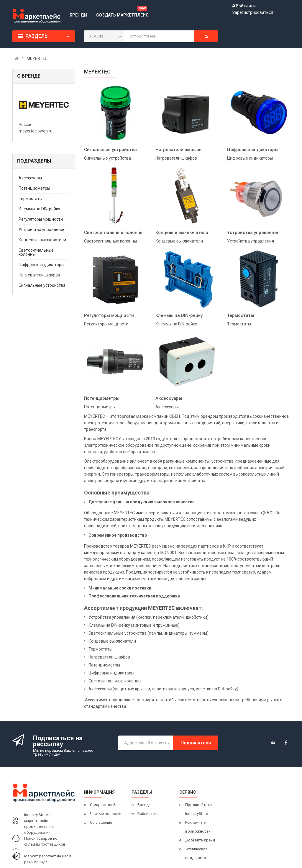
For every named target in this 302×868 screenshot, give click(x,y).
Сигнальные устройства (42, 285)
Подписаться (196, 743)
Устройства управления (42, 230)
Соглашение (101, 822)
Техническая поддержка (196, 853)
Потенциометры (34, 188)
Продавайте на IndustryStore (199, 809)
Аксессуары (30, 178)
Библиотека (148, 814)
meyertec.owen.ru (36, 131)
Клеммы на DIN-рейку (39, 209)
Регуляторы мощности (41, 219)
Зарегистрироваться (253, 12)
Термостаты (31, 199)
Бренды (145, 805)
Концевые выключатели (42, 240)
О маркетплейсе (105, 805)
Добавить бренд (200, 840)
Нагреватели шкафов (39, 275)
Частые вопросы (106, 814)
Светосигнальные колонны (36, 252)
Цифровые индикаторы (41, 265)
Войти (242, 6)
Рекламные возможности (198, 827)
